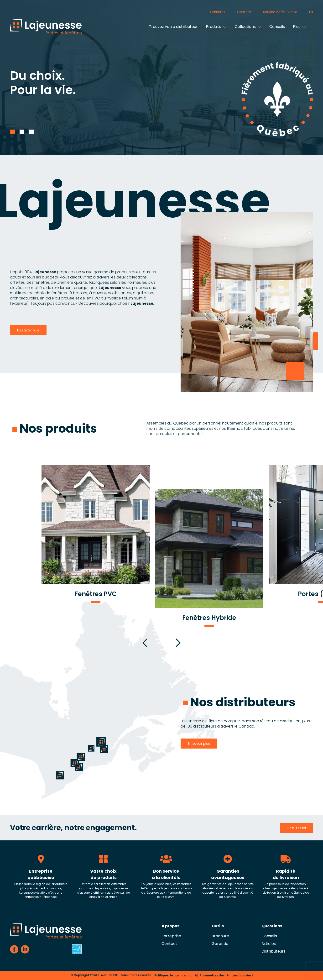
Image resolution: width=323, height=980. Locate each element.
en (311, 12)
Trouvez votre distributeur (172, 27)
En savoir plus (28, 330)
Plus (295, 27)
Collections (244, 27)
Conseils (275, 27)
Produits (212, 27)
